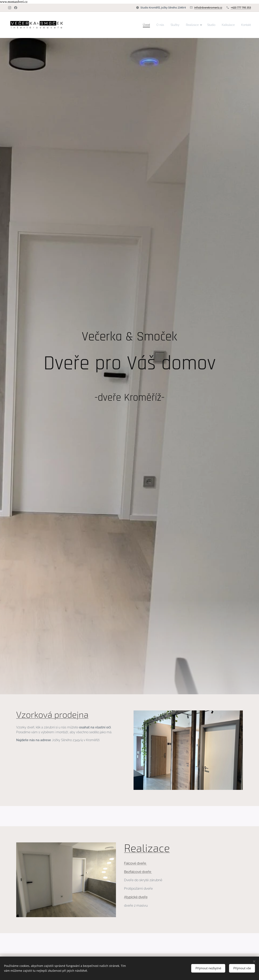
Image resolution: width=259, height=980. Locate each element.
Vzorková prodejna (52, 714)
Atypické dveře (136, 897)
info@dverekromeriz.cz (208, 7)
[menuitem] (139, 25)
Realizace (147, 848)
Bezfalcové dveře (138, 871)
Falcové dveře (135, 863)
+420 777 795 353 (241, 7)
